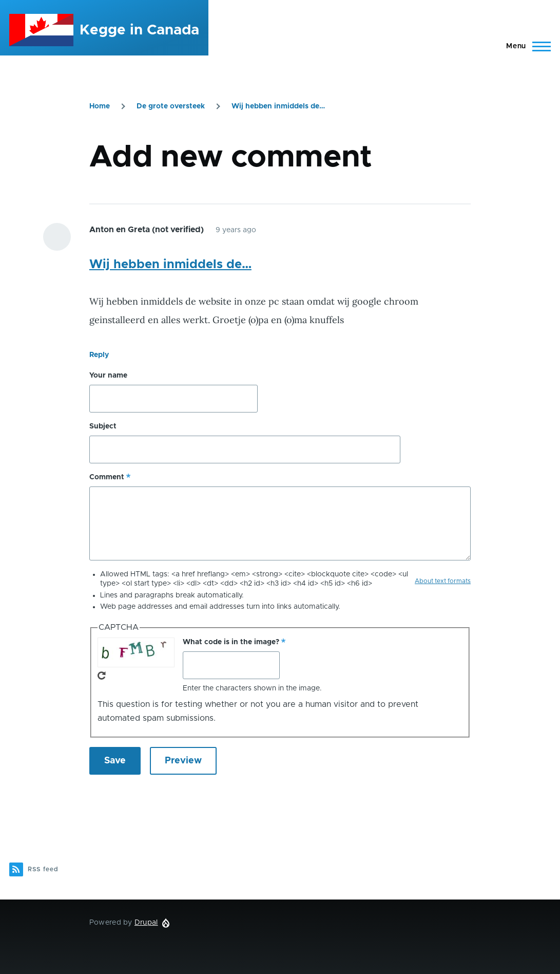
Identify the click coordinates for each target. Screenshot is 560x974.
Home (100, 106)
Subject (103, 426)
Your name (108, 376)
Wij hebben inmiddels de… (278, 106)
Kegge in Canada (139, 30)
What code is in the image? (231, 642)
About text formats (443, 581)
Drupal (146, 923)
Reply (99, 355)
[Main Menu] (525, 46)
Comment (107, 477)
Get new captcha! (102, 676)
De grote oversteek (171, 106)
